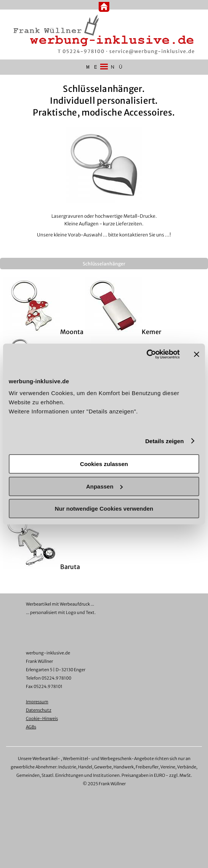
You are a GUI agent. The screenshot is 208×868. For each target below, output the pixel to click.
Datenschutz (39, 710)
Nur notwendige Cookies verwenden (104, 509)
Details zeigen (164, 441)
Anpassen (104, 486)
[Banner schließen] (197, 354)
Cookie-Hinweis (42, 719)
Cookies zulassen (104, 464)
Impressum (37, 702)
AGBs (31, 727)
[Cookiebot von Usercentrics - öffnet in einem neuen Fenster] (146, 354)
